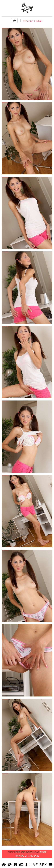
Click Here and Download (27, 854)
